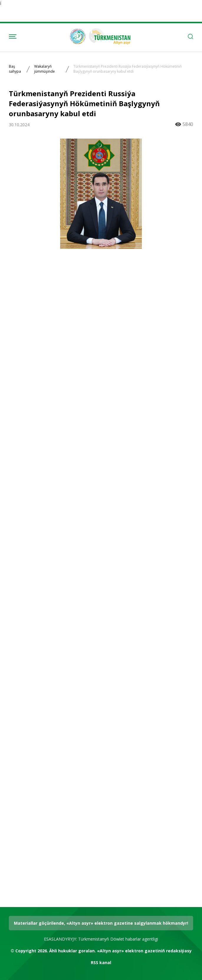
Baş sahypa (15, 69)
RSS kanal (101, 962)
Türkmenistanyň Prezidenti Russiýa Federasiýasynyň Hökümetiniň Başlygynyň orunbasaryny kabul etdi (128, 69)
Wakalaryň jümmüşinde (45, 69)
